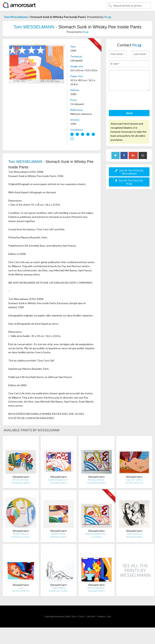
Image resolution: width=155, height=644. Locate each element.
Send (129, 113)
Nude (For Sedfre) (134, 480)
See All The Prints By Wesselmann (129, 172)
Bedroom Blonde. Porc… (96, 534)
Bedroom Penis (59, 534)
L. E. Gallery (96, 537)
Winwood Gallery (59, 483)
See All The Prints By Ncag (129, 182)
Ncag (108, 17)
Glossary (101, 616)
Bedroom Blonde (96, 480)
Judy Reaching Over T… (59, 480)
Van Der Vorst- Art (134, 483)
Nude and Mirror (134, 534)
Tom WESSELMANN (34, 27)
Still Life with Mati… (21, 480)
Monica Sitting (59, 588)
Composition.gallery (21, 483)
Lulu (21, 588)
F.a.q (109, 616)
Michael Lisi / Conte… (21, 537)
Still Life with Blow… (96, 588)
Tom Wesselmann (16, 17)
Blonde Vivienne (21, 534)
